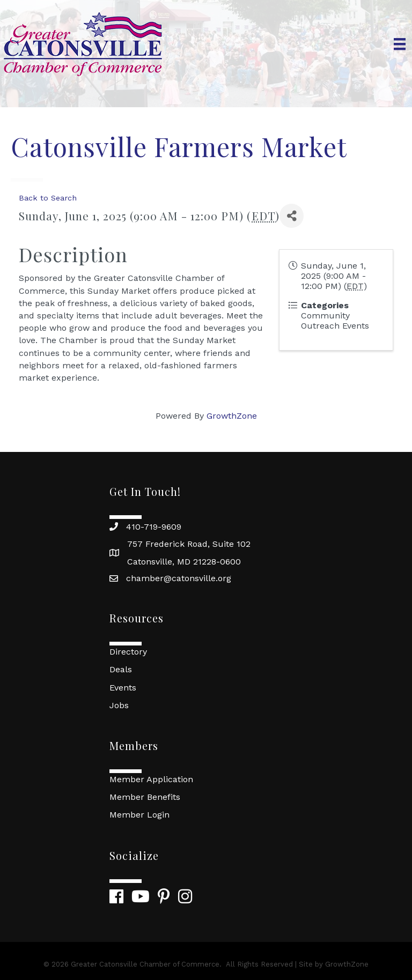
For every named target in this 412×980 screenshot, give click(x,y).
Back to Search (48, 198)
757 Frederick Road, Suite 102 (189, 544)
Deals (121, 669)
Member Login (139, 815)
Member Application (151, 779)
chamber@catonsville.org (179, 578)
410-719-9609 (154, 527)
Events (123, 688)
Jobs (119, 705)
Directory (128, 652)
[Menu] (400, 44)
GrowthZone (232, 416)
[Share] (292, 216)
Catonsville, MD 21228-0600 (184, 562)
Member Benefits (145, 797)
